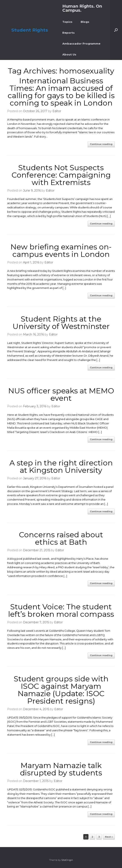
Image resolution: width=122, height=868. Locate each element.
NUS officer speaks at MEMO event (61, 394)
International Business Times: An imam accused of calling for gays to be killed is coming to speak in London (61, 92)
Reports (69, 33)
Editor (57, 111)
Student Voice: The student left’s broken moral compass (61, 610)
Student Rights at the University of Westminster (61, 323)
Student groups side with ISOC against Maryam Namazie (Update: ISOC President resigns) (61, 690)
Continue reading (101, 144)
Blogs (85, 22)
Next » (109, 837)
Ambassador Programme (81, 44)
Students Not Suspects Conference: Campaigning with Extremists (61, 175)
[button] (116, 30)
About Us (69, 54)
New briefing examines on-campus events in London (61, 250)
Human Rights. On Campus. (82, 8)
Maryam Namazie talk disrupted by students (61, 769)
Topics (67, 22)
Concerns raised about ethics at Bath (61, 538)
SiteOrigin (67, 860)
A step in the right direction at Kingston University (61, 466)
